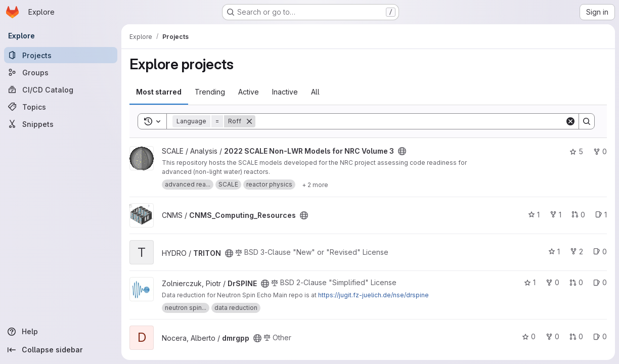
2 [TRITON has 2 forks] (577, 252)
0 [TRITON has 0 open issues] (600, 252)
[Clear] (570, 121)
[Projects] (61, 55)
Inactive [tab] (285, 92)
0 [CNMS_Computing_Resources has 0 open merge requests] (578, 215)
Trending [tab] (210, 92)
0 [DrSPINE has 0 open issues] (600, 282)
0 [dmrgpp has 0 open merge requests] (576, 336)
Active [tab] (249, 92)
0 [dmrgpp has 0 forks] (552, 336)
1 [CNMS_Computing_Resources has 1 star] (534, 215)
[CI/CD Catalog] (61, 89)
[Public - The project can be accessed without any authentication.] (402, 151)
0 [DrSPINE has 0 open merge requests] (576, 282)
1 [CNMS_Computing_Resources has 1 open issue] (601, 215)
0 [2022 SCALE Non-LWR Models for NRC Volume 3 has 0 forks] (600, 151)
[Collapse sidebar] (61, 350)
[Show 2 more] (315, 185)
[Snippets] (61, 124)
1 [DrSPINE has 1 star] (530, 282)
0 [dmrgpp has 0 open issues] (600, 336)
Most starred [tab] (159, 92)
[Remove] (249, 121)
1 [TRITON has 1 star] (554, 252)
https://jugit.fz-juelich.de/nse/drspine (373, 295)
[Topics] (61, 107)
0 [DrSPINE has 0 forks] (552, 282)
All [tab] (315, 92)
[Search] (410, 121)
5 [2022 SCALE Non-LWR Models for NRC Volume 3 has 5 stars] (576, 151)
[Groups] (61, 72)
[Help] (61, 332)
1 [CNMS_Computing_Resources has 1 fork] (556, 215)
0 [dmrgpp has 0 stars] (529, 336)
